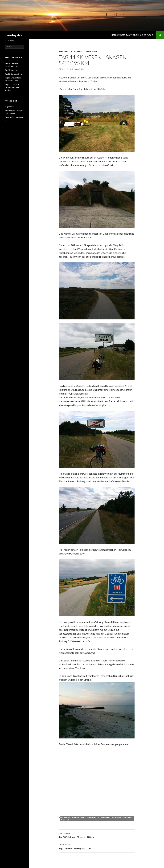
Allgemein (64, 52)
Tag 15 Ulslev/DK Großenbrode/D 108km (12, 87)
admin (80, 69)
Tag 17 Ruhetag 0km (13, 74)
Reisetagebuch (15, 35)
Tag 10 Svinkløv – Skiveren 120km (97, 835)
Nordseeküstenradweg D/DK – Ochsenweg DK (133, 35)
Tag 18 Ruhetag (11, 70)
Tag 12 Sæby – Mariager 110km (97, 846)
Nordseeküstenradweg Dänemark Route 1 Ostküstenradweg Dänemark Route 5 (97, 819)
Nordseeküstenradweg (84, 52)
